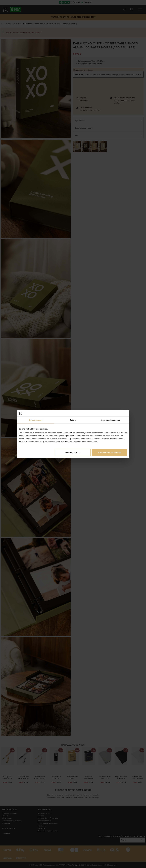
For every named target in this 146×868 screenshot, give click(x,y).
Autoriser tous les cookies (109, 452)
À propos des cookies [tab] (110, 420)
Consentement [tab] (36, 420)
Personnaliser (73, 452)
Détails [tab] (73, 420)
